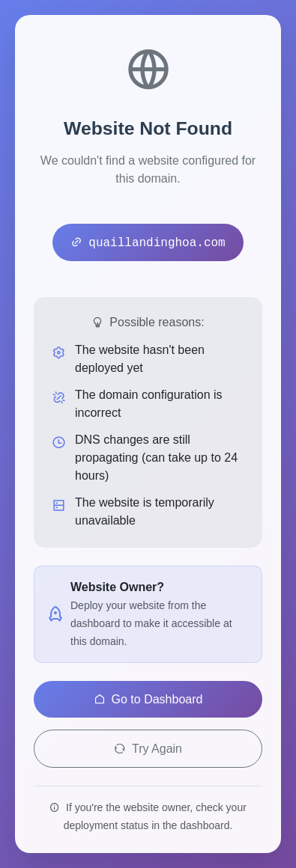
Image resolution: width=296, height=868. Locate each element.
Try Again (148, 749)
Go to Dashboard (148, 699)
